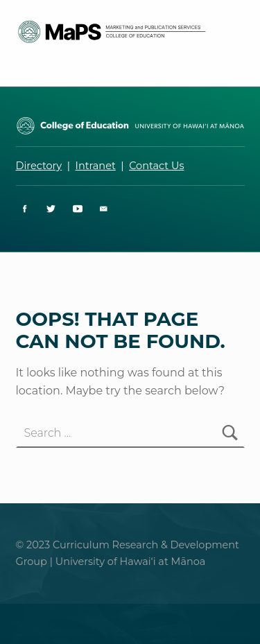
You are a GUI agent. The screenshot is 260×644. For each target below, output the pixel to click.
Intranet (96, 166)
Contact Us (156, 166)
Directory (39, 166)
